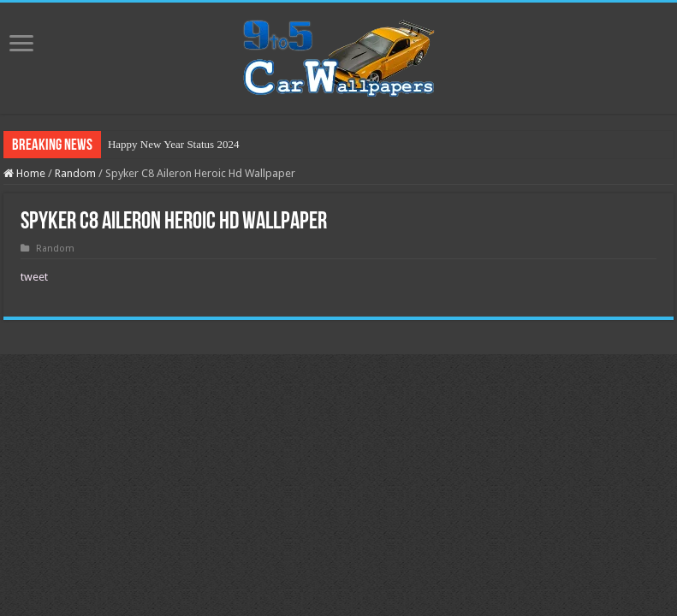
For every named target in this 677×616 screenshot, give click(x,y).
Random (75, 173)
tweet (34, 277)
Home (24, 173)
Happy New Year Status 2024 (173, 144)
